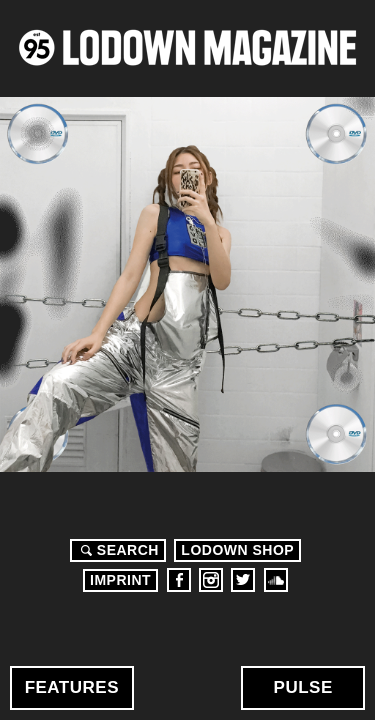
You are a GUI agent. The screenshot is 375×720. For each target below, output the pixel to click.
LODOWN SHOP (237, 550)
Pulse (303, 687)
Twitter (243, 580)
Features (72, 687)
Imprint (120, 580)
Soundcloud (276, 580)
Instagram (211, 580)
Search (117, 550)
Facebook (179, 580)
